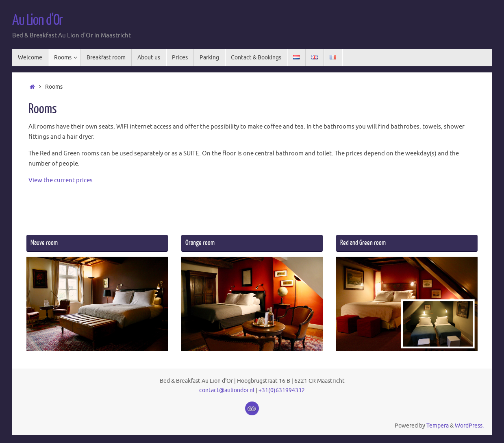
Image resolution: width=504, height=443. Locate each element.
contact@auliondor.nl (227, 390)
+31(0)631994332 (282, 390)
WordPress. (469, 426)
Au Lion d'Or (37, 20)
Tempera (438, 426)
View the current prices (61, 180)
